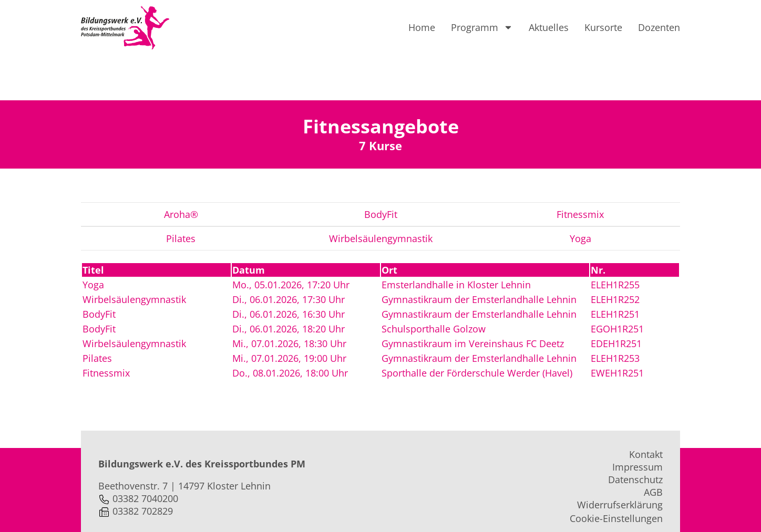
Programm (482, 27)
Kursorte (603, 27)
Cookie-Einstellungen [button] (616, 474)
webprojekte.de (286, 515)
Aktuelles (549, 27)
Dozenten (659, 27)
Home (422, 27)
